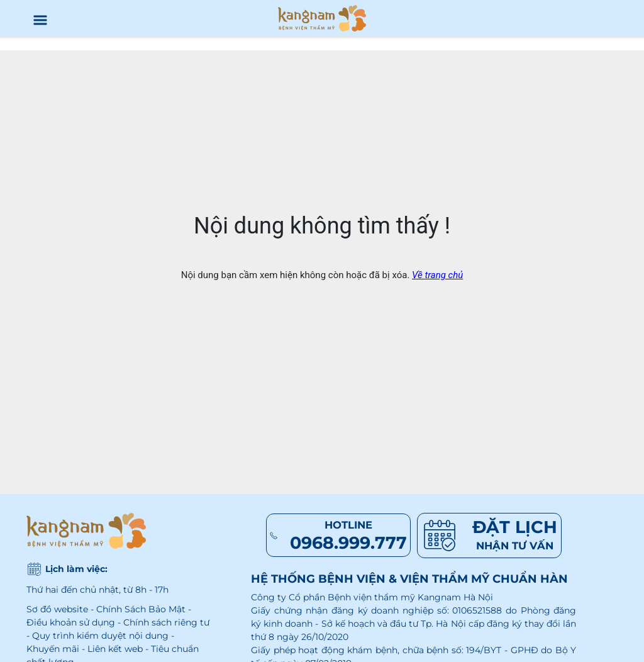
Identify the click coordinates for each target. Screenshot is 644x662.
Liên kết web (115, 649)
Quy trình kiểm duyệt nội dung (100, 636)
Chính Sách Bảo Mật (141, 609)
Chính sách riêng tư (166, 622)
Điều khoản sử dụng (71, 622)
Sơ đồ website (57, 609)
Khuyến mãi (53, 649)
